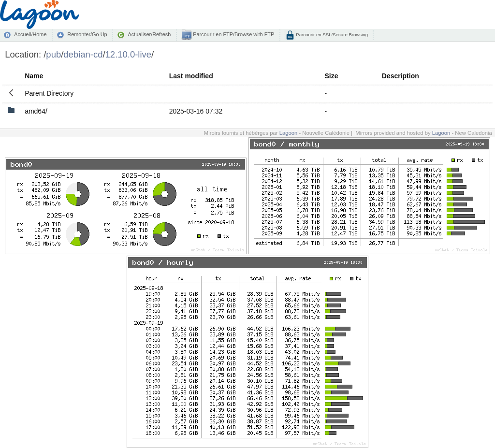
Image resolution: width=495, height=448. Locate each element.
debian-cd (83, 54)
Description (400, 76)
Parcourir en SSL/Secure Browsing (331, 35)
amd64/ (36, 111)
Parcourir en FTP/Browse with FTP (233, 34)
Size (331, 76)
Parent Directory (49, 93)
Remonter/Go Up (87, 34)
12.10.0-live (128, 54)
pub (53, 54)
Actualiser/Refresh (149, 34)
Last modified (191, 76)
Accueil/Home (30, 34)
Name (34, 76)
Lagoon (289, 133)
